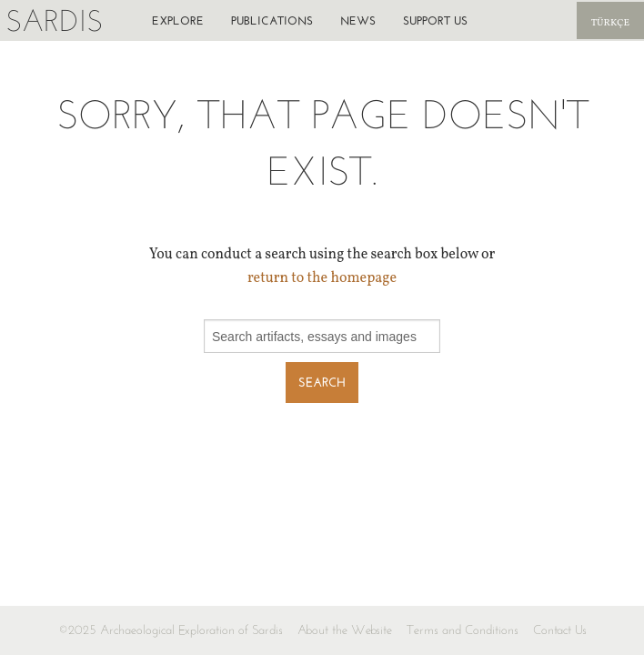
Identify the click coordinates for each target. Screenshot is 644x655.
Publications (272, 20)
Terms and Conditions (463, 630)
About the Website (345, 630)
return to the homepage (322, 278)
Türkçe (610, 23)
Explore (178, 20)
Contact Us (560, 630)
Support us (435, 20)
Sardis (54, 20)
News (358, 20)
